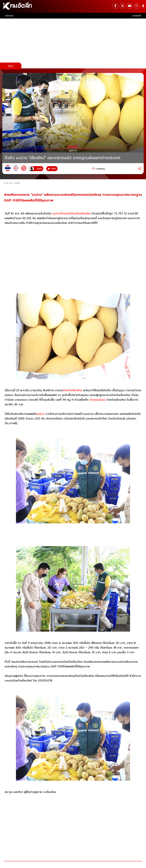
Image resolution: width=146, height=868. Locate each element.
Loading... (101, 169)
